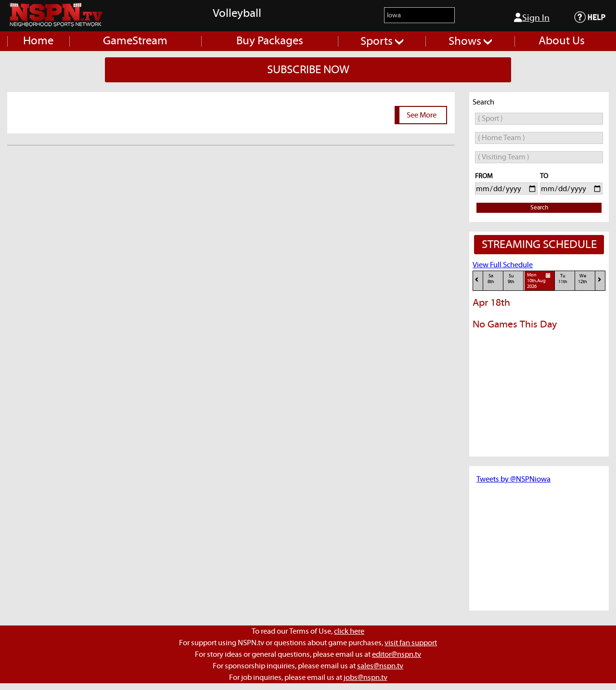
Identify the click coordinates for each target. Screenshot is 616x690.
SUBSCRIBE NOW (308, 70)
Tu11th (563, 279)
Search (539, 208)
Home (38, 41)
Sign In (532, 18)
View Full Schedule (503, 265)
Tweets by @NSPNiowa (513, 479)
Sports (382, 41)
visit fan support (411, 643)
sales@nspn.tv (380, 666)
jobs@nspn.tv (366, 677)
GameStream (135, 41)
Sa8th (491, 279)
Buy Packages (270, 41)
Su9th (511, 279)
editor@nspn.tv (397, 654)
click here (349, 631)
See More (422, 115)
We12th (583, 279)
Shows (470, 41)
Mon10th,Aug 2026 (540, 281)
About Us (562, 41)
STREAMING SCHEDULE (539, 245)
